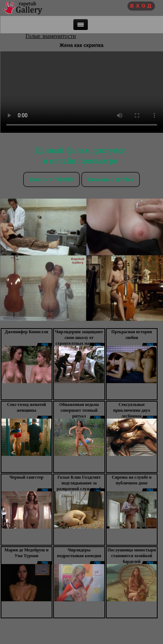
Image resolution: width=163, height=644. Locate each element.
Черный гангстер (26, 477)
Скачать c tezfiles (110, 179)
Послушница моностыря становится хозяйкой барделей (132, 556)
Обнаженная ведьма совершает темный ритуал (79, 410)
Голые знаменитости (51, 36)
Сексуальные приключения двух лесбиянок (132, 410)
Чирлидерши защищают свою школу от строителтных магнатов (79, 338)
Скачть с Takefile (52, 179)
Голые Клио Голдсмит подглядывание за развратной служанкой (79, 483)
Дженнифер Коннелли (26, 332)
